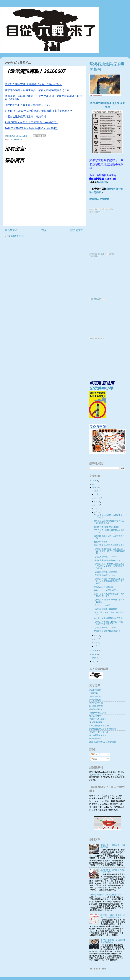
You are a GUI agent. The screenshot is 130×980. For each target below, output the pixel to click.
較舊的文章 (77, 230)
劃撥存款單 (103, 182)
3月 (96, 639)
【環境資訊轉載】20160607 (106, 609)
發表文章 (96, 754)
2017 (95, 484)
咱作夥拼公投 (101, 388)
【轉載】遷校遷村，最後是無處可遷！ (105, 895)
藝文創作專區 (95, 739)
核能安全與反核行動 (98, 713)
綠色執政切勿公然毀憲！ (104, 587)
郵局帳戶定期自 (115, 189)
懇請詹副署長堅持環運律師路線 (107, 631)
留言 (94, 759)
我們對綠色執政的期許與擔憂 (106, 527)
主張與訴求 (94, 693)
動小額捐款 (95, 192)
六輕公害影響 (95, 696)
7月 (96, 509)
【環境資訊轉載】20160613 (106, 572)
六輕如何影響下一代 (98, 299)
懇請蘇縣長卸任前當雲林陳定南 (103, 729)
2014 (95, 654)
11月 (97, 494)
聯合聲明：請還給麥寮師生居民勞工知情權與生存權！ (109, 522)
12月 (97, 491)
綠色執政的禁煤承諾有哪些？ (106, 590)
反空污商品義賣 (101, 542)
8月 (96, 505)
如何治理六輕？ (96, 716)
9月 (96, 502)
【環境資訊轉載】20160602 (106, 628)
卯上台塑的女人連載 (98, 735)
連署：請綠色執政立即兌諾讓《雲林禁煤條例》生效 (109, 595)
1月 (96, 646)
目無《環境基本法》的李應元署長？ (109, 545)
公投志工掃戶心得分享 (99, 732)
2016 (95, 488)
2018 (95, 481)
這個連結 (97, 775)
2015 (95, 651)
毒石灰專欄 (97, 426)
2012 (95, 661)
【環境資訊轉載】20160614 (106, 557)
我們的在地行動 (96, 703)
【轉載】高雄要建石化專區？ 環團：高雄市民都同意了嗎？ (109, 623)
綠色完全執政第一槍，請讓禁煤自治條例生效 (113, 941)
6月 (96, 512)
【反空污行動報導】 (103, 605)
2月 (96, 643)
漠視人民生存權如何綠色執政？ (107, 560)
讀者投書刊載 (95, 700)
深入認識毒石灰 (96, 722)
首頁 (44, 230)
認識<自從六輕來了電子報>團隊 (103, 742)
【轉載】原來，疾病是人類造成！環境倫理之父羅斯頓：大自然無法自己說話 (109, 566)
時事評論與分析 (96, 709)
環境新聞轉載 (17, 140)
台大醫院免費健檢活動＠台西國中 (108, 618)
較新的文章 (11, 230)
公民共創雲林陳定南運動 (100, 726)
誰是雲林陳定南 (96, 706)
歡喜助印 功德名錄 (99, 199)
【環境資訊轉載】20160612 (106, 575)
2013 (95, 658)
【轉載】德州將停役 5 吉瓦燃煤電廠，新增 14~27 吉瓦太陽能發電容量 (109, 551)
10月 (97, 498)
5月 (96, 636)
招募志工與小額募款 (98, 719)
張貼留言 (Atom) (18, 236)
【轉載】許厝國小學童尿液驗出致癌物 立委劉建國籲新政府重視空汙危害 (109, 581)
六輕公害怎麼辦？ (97, 338)
